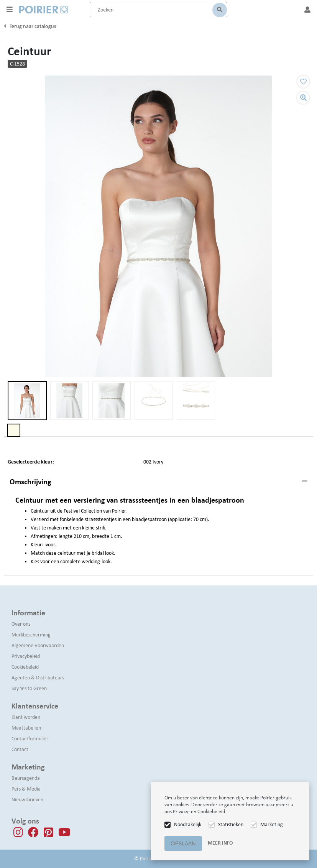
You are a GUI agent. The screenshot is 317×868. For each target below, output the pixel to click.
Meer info (220, 843)
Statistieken (231, 824)
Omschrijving (30, 482)
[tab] (158, 482)
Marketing (272, 824)
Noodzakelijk (188, 824)
